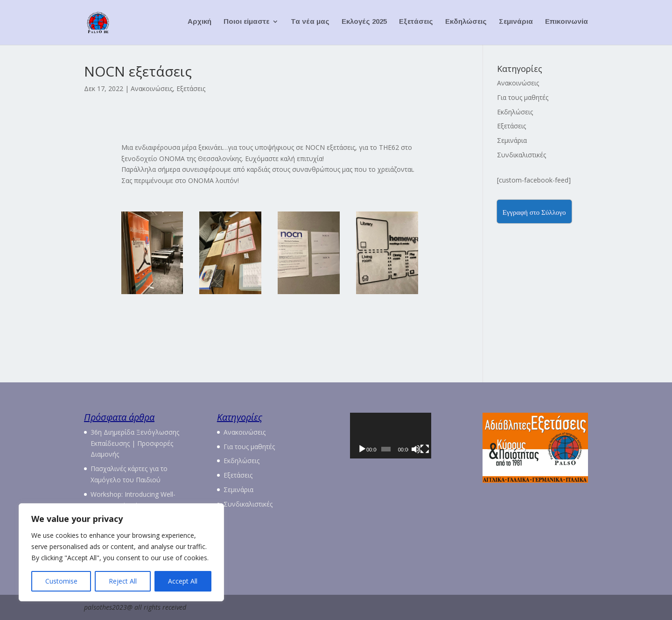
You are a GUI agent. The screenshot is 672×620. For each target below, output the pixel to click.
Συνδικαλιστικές (521, 155)
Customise (61, 581)
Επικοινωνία (567, 24)
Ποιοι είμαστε (246, 24)
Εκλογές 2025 (364, 24)
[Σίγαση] (432, 463)
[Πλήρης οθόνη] (445, 463)
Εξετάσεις (416, 24)
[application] (402, 442)
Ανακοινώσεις (152, 88)
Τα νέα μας (310, 24)
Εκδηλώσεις (466, 24)
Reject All (123, 581)
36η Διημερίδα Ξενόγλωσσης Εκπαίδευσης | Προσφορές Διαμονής (135, 443)
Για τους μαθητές (523, 97)
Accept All (183, 581)
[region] (121, 552)
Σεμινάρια (516, 24)
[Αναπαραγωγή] (362, 463)
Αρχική (199, 24)
